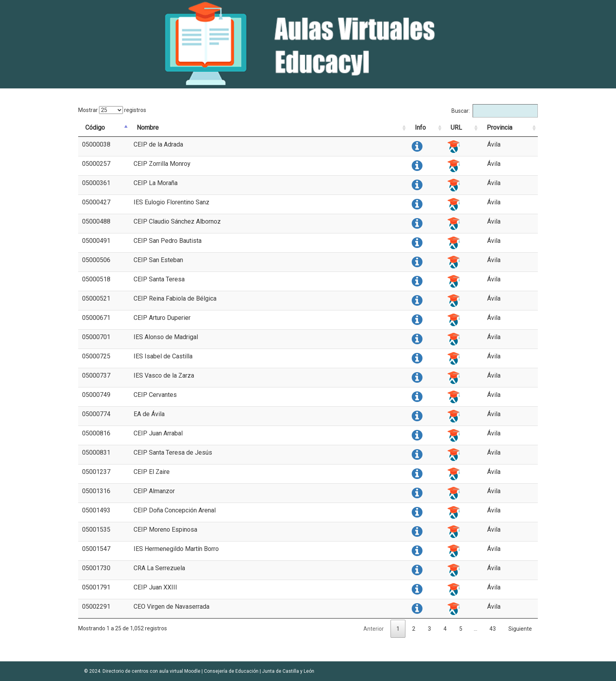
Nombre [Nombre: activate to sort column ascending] (148, 128)
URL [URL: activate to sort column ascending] (456, 128)
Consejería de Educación (231, 671)
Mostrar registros (112, 110)
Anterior (374, 629)
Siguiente (520, 629)
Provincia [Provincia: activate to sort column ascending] (500, 128)
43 (493, 629)
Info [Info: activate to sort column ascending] (420, 128)
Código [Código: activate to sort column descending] (95, 128)
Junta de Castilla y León (288, 671)
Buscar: (495, 111)
